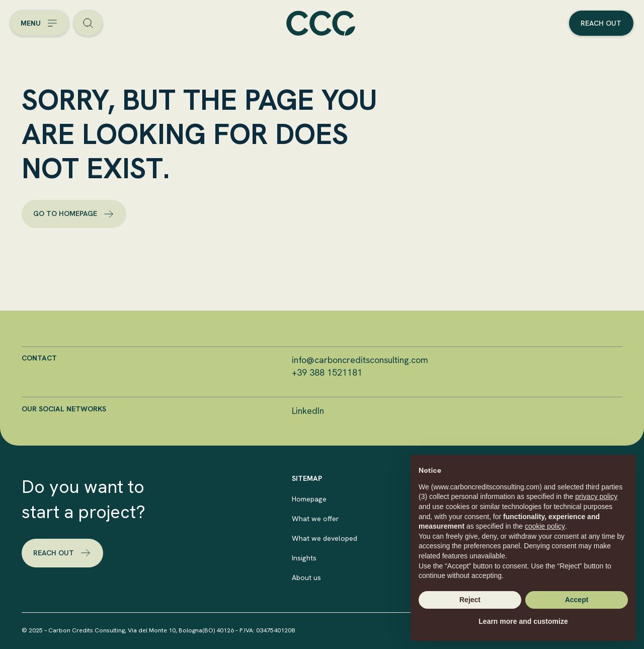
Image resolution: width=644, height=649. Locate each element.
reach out (62, 553)
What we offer (315, 519)
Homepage (309, 499)
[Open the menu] (39, 23)
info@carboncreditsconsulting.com (360, 360)
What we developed (325, 538)
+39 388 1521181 (327, 372)
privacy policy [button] (596, 496)
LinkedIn (308, 411)
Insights (304, 558)
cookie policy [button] (545, 526)
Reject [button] (470, 600)
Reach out (601, 23)
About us (306, 578)
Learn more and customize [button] (523, 621)
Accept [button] (577, 600)
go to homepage (74, 214)
